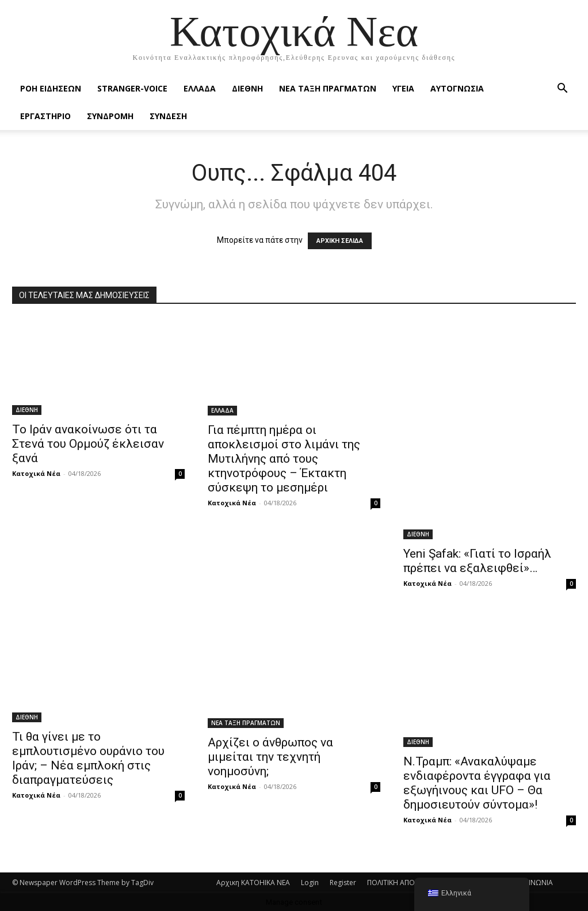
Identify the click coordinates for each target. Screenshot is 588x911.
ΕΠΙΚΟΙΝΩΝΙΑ (531, 883)
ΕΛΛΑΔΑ (200, 88)
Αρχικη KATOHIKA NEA (253, 883)
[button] (562, 89)
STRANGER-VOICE (132, 88)
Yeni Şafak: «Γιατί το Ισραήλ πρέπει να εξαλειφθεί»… (477, 561)
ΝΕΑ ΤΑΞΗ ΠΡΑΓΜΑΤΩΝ (328, 88)
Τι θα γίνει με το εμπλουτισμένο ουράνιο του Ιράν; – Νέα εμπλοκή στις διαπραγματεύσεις (88, 758)
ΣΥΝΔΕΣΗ (168, 116)
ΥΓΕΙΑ (403, 88)
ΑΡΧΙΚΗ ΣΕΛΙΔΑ (340, 241)
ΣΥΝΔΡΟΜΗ (110, 116)
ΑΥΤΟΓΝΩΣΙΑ (457, 88)
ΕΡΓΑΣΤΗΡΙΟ (45, 116)
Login (310, 883)
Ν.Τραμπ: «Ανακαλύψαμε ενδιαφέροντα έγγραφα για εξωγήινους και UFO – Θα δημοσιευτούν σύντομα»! (477, 783)
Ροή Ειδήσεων (51, 88)
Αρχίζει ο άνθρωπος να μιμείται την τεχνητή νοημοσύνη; (270, 757)
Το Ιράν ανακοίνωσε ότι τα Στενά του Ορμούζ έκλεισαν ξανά (88, 444)
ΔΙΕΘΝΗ (247, 88)
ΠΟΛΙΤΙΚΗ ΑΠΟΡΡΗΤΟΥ (404, 883)
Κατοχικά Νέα (36, 473)
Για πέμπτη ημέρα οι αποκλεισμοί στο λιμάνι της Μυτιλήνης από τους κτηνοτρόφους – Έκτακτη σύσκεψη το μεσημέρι (284, 459)
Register (343, 883)
